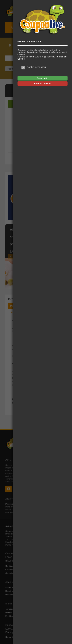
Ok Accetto (43, 78)
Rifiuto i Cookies (43, 84)
